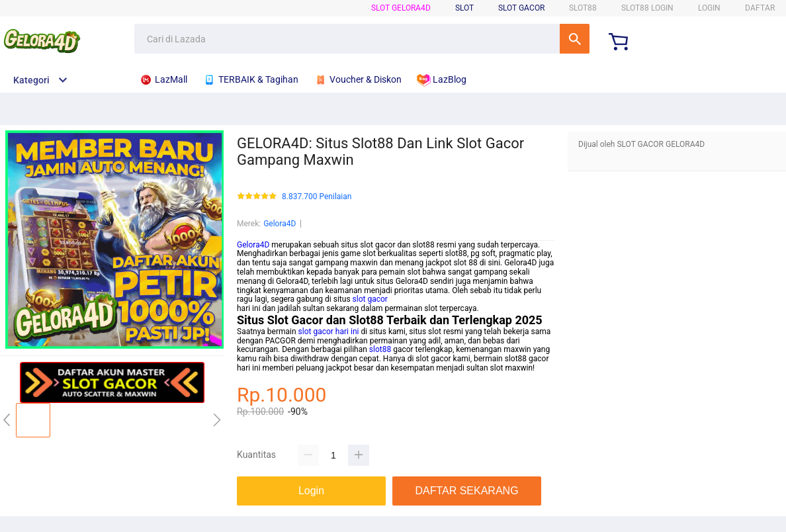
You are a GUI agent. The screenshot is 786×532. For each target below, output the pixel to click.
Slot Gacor (521, 8)
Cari (575, 39)
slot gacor (370, 299)
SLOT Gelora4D (401, 8)
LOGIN (709, 8)
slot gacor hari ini (329, 332)
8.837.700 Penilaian (317, 197)
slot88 (380, 349)
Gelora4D (280, 224)
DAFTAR (760, 8)
